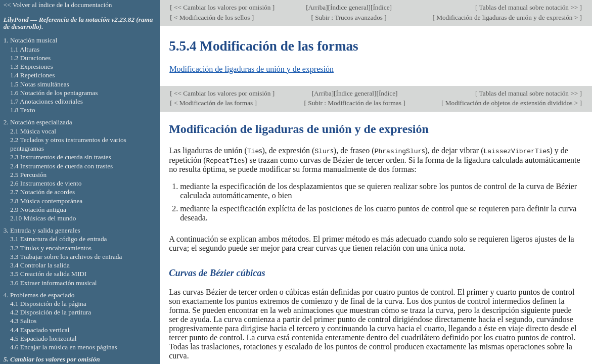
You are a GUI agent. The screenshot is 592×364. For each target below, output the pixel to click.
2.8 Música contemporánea (46, 201)
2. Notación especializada (38, 122)
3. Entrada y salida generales (42, 230)
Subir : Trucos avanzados (349, 17)
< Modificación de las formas (214, 103)
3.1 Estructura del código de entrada (59, 239)
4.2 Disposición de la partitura (51, 312)
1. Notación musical (30, 40)
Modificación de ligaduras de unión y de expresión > (507, 17)
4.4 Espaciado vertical (40, 330)
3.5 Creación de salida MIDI (48, 274)
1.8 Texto (23, 110)
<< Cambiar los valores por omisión (222, 7)
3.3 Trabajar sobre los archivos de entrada (66, 257)
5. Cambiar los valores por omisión (52, 359)
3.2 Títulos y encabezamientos (51, 248)
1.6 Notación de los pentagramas (54, 93)
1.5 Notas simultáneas (40, 84)
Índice (381, 7)
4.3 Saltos (23, 321)
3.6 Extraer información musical (54, 283)
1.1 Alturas (25, 49)
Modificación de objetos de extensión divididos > (512, 103)
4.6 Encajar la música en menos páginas (64, 347)
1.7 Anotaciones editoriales (47, 101)
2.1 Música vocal (33, 131)
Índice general (349, 7)
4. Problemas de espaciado (39, 295)
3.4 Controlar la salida (40, 265)
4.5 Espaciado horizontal (43, 338)
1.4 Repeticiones (32, 75)
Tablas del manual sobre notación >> (529, 7)
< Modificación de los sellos (212, 17)
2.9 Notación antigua (38, 210)
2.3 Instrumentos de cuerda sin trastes (61, 157)
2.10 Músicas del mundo (43, 218)
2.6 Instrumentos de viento (46, 183)
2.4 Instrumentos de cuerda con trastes (61, 166)
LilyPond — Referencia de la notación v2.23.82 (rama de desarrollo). (78, 23)
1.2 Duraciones (30, 58)
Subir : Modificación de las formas (355, 103)
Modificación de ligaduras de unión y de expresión (252, 69)
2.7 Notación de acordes (42, 192)
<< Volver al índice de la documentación (58, 5)
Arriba (317, 7)
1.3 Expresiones (32, 66)
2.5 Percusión (28, 175)
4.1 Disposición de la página (48, 304)
